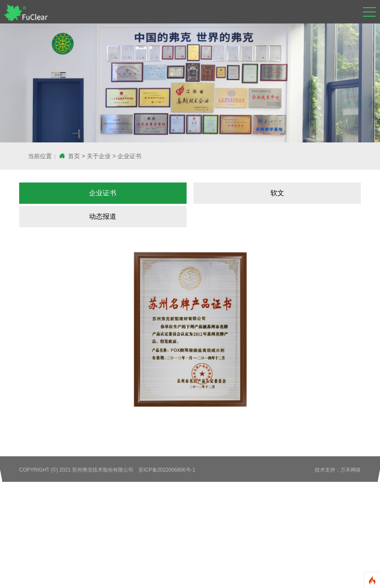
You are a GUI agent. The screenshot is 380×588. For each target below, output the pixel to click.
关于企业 (115, 156)
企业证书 (145, 156)
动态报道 (103, 216)
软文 (277, 193)
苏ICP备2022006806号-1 (167, 470)
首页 (90, 156)
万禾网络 (351, 470)
